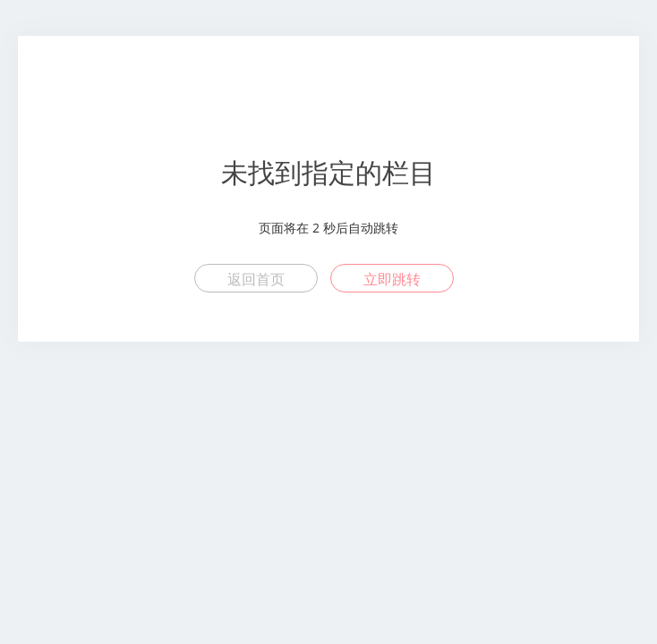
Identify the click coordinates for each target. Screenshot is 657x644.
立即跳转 (392, 279)
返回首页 (256, 279)
